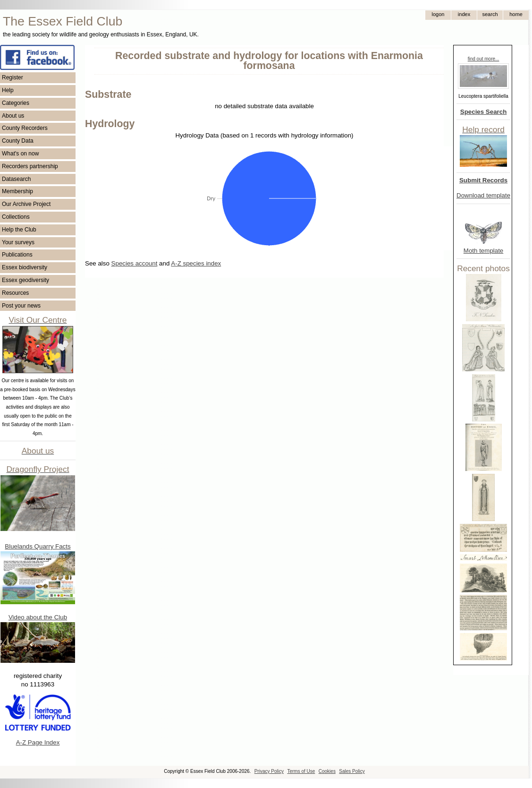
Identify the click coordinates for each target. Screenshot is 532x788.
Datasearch (16, 179)
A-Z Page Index (38, 742)
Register (13, 77)
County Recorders (25, 128)
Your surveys (18, 242)
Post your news (21, 306)
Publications (17, 255)
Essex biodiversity (25, 267)
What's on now (20, 154)
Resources (15, 293)
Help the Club (19, 230)
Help (8, 90)
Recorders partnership (30, 166)
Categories (16, 103)
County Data (18, 141)
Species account (135, 263)
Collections (16, 217)
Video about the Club (38, 617)
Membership (17, 191)
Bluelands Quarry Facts (38, 546)
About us (13, 116)
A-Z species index (196, 263)
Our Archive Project (26, 204)
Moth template (483, 251)
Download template (483, 195)
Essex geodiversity (25, 280)
